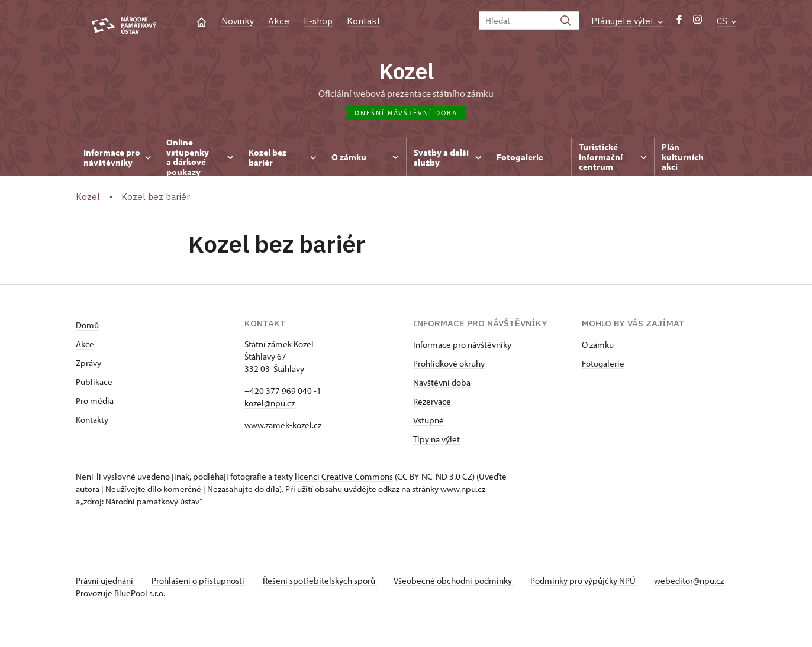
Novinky (238, 21)
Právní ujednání (105, 583)
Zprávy (88, 365)
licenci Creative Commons (344, 479)
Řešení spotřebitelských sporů (325, 583)
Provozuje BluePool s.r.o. (120, 608)
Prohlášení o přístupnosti (201, 583)
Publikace (94, 384)
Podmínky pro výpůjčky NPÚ (592, 583)
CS (726, 21)
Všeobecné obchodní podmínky (461, 583)
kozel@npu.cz (270, 405)
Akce (279, 21)
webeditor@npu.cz (111, 595)
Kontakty (92, 422)
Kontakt (364, 21)
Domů (87, 327)
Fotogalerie (603, 366)
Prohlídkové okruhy (449, 366)
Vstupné (428, 423)
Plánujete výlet (627, 21)
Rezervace (432, 404)
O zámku (598, 347)
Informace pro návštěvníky (462, 347)
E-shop (318, 21)
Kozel (406, 73)
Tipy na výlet (436, 441)
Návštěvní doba (442, 385)
